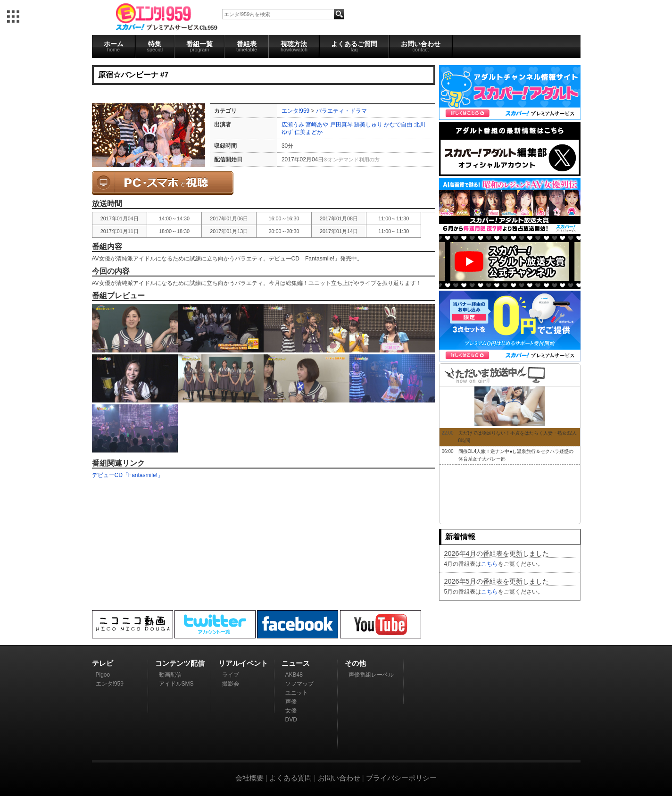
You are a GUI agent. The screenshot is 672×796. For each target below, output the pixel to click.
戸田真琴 (341, 125)
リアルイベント (243, 663)
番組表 (247, 46)
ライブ (231, 675)
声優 (291, 702)
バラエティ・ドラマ (341, 111)
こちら (489, 564)
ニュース (296, 663)
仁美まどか (308, 132)
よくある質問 (290, 778)
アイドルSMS (176, 684)
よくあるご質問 (354, 46)
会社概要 (249, 778)
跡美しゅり (368, 125)
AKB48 (294, 675)
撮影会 (231, 684)
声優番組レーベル (371, 675)
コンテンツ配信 (180, 663)
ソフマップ (299, 684)
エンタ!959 (295, 111)
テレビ (103, 663)
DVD (291, 720)
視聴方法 (294, 46)
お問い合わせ (421, 46)
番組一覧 (199, 46)
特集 (155, 46)
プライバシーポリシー (401, 778)
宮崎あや (317, 125)
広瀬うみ (293, 125)
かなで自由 (398, 125)
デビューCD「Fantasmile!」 (128, 475)
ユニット (297, 693)
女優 (291, 711)
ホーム (114, 46)
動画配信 (170, 675)
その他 (355, 663)
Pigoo (103, 675)
